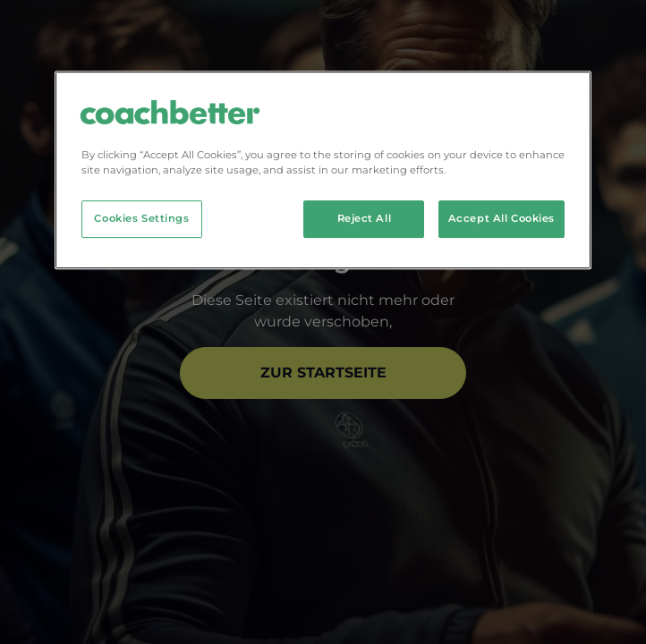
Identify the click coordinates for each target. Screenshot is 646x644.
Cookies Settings (141, 218)
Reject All (365, 218)
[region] (323, 170)
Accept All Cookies (501, 218)
